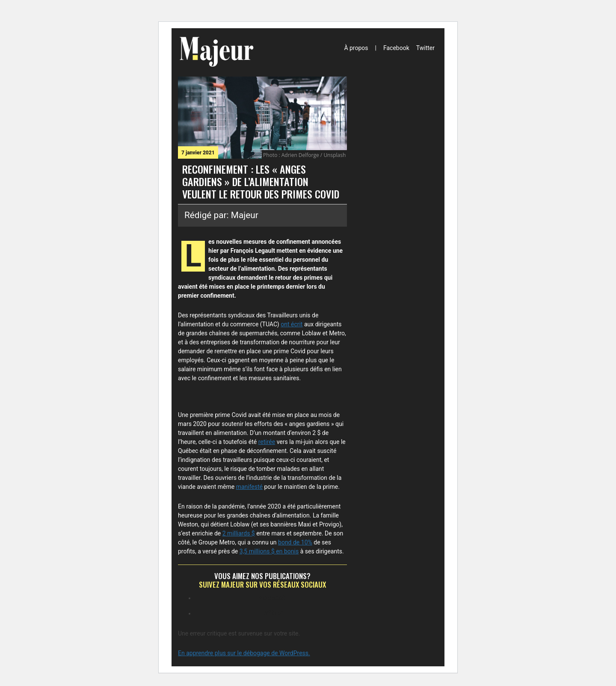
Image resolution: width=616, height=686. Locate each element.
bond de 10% (295, 542)
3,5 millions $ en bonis (269, 551)
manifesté (249, 487)
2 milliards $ (239, 533)
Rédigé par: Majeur (221, 215)
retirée (267, 442)
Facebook (396, 48)
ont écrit (292, 324)
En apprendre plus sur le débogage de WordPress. (244, 653)
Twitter (425, 48)
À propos (356, 48)
